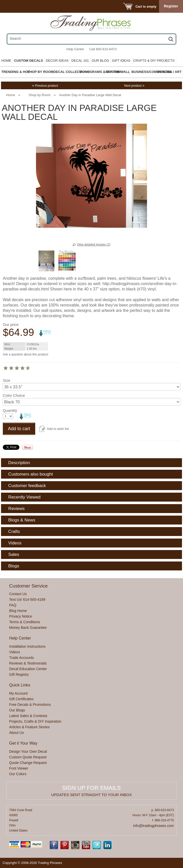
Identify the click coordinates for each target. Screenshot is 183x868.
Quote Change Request (28, 763)
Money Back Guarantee (28, 628)
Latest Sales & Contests (28, 716)
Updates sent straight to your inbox (92, 795)
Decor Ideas (57, 61)
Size (7, 380)
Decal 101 (80, 61)
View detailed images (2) (94, 245)
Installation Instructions (27, 646)
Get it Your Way (23, 743)
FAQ (13, 605)
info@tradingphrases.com (153, 826)
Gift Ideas (121, 61)
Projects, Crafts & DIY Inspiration (35, 721)
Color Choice (14, 395)
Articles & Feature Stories (29, 727)
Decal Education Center (28, 669)
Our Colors (18, 774)
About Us (17, 733)
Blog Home (18, 611)
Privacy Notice (21, 616)
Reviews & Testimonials (28, 663)
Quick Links (20, 685)
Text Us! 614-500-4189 (27, 599)
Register (171, 6)
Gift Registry (19, 674)
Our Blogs (17, 710)
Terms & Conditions (25, 622)
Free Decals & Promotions (30, 705)
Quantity (10, 410)
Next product (134, 86)
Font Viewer (19, 768)
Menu (11, 6)
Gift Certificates (21, 699)
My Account (18, 693)
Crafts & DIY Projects (154, 61)
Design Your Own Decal (28, 751)
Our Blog (100, 61)
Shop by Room (40, 95)
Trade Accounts (22, 658)
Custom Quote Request (28, 757)
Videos (15, 652)
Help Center (75, 49)
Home (6, 61)
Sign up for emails (91, 788)
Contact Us (18, 594)
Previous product (45, 86)
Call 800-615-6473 (103, 49)
